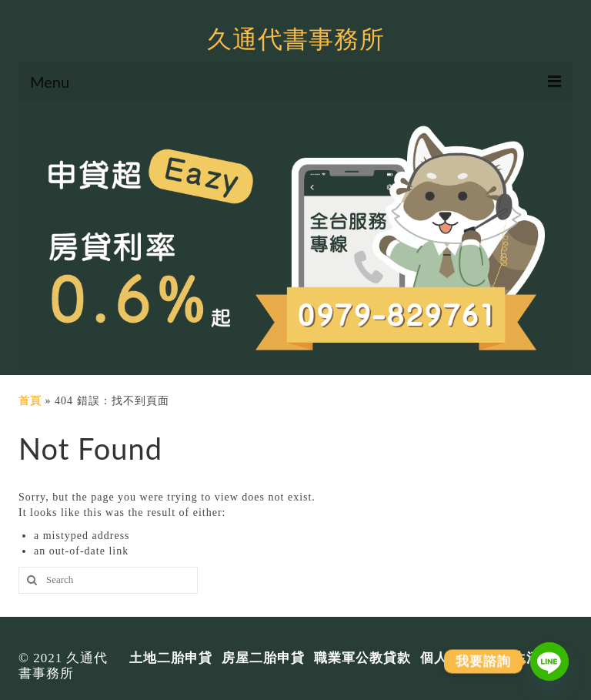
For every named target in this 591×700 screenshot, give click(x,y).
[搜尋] (30, 580)
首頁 (30, 401)
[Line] (549, 661)
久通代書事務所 (296, 38)
